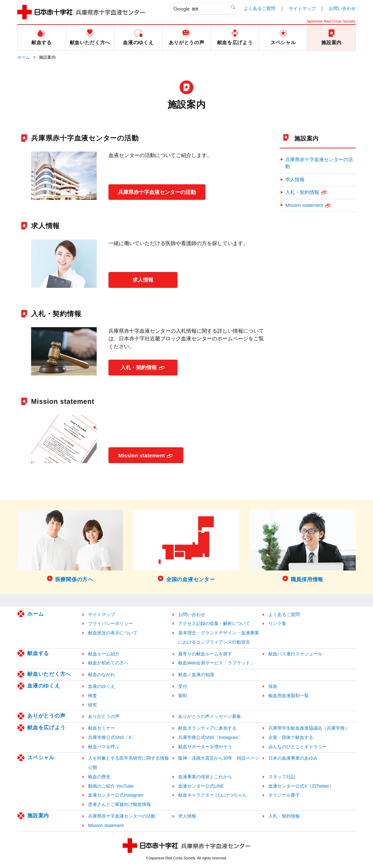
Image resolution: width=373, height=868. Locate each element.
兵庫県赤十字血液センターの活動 (160, 192)
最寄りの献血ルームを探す (205, 654)
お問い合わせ (342, 8)
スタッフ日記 (282, 777)
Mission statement (142, 455)
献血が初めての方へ (108, 663)
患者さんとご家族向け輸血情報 (119, 804)
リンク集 (277, 623)
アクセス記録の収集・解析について (214, 623)
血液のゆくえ (44, 686)
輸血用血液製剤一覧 (289, 696)
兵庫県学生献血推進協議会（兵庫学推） (309, 728)
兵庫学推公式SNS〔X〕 (112, 737)
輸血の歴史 (99, 777)
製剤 (183, 696)
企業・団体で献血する (291, 737)
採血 (273, 686)
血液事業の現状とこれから (205, 777)
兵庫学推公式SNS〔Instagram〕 (211, 737)
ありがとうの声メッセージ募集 (210, 716)
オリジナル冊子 (284, 795)
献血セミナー (102, 728)
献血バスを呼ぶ (104, 747)
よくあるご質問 (260, 8)
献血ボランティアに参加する (207, 728)
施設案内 (307, 138)
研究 (93, 705)
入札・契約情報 (138, 367)
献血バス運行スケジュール (295, 654)
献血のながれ (102, 675)
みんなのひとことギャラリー (298, 747)
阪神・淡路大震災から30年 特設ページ (219, 758)
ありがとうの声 (46, 716)
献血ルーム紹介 (104, 654)
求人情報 (143, 279)
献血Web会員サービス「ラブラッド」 (216, 663)
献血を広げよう (46, 727)
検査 (93, 696)
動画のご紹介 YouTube (111, 786)
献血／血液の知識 (196, 675)
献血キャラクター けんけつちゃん (213, 795)
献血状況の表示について (113, 633)
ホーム (23, 57)
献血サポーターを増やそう (205, 747)
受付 (183, 686)
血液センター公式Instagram (116, 795)
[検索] (204, 9)
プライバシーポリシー (111, 623)
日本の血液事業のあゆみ (293, 758)
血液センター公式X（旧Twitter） (301, 786)
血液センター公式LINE (201, 786)
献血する (38, 653)
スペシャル (41, 757)
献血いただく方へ (49, 674)
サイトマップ (302, 8)
